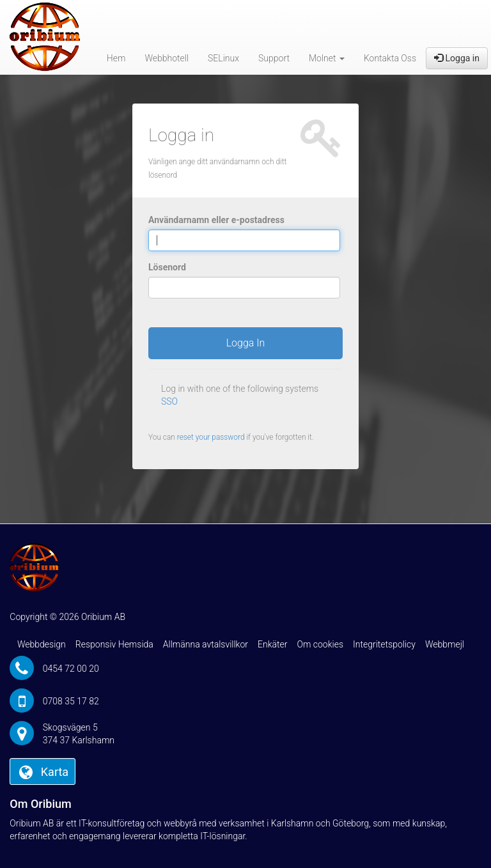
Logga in (457, 58)
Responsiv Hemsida (114, 644)
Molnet (327, 58)
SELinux (223, 58)
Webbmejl (445, 644)
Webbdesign (42, 644)
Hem (116, 58)
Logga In (246, 343)
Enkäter (272, 644)
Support (274, 58)
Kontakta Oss (390, 58)
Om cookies (321, 644)
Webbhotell (167, 58)
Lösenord (167, 267)
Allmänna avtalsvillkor (206, 644)
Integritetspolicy (384, 644)
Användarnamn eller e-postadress (216, 220)
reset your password (211, 437)
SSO (169, 401)
